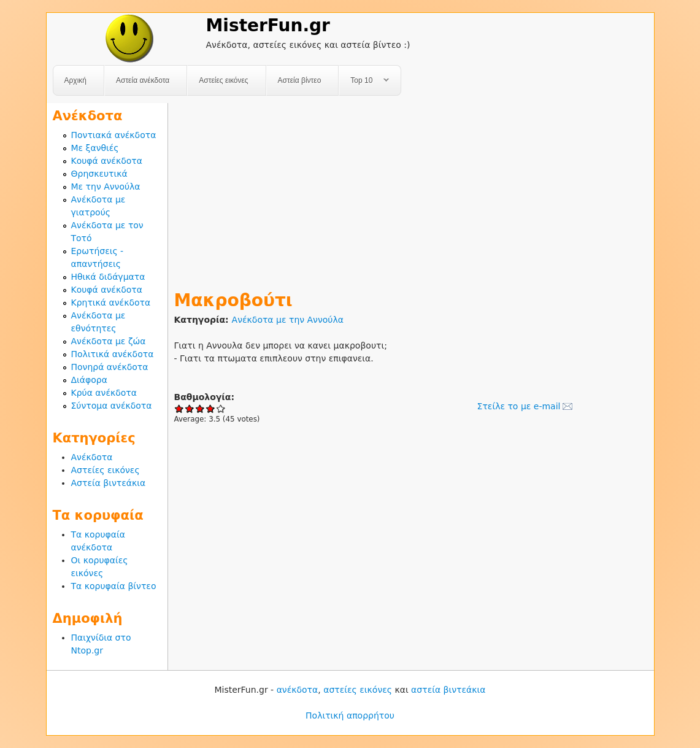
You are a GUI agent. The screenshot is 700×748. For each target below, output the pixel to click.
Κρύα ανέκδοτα (104, 393)
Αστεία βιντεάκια (109, 483)
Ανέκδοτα (92, 457)
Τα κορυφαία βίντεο (114, 586)
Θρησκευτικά (99, 174)
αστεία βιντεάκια (448, 690)
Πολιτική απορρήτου (350, 715)
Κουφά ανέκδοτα (107, 161)
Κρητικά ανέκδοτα (111, 303)
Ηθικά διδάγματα (108, 277)
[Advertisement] (411, 189)
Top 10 (364, 81)
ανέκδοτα (298, 690)
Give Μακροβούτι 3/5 (200, 408)
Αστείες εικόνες (223, 80)
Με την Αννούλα (106, 187)
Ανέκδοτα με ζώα (109, 341)
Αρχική (75, 80)
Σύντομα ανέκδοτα (112, 406)
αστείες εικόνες (358, 690)
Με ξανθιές (95, 148)
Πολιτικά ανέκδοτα (113, 354)
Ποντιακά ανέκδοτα (114, 135)
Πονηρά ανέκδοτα (110, 367)
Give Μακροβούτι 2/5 (190, 408)
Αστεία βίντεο (300, 80)
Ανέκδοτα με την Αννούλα (288, 320)
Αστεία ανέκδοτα (143, 80)
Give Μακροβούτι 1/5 (179, 408)
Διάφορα (89, 380)
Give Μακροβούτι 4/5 (211, 408)
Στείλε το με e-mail (519, 406)
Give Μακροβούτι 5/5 (221, 408)
